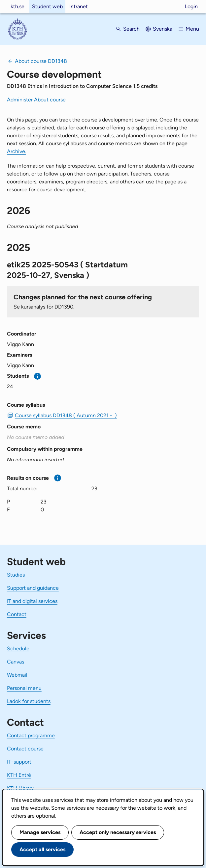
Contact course (25, 749)
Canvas (16, 662)
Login (191, 6)
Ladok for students (29, 701)
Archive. (17, 151)
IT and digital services (32, 601)
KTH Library (20, 788)
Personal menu (24, 688)
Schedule (18, 649)
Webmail (17, 675)
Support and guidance (33, 588)
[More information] (37, 376)
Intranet (79, 6)
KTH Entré (19, 775)
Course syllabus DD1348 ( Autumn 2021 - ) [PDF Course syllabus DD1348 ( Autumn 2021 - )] (66, 415)
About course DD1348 (41, 61)
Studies (16, 575)
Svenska (163, 29)
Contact (17, 614)
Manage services (40, 832)
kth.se (17, 6)
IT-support (19, 762)
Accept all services (42, 849)
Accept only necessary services (118, 832)
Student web (47, 6)
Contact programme (31, 735)
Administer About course (36, 100)
